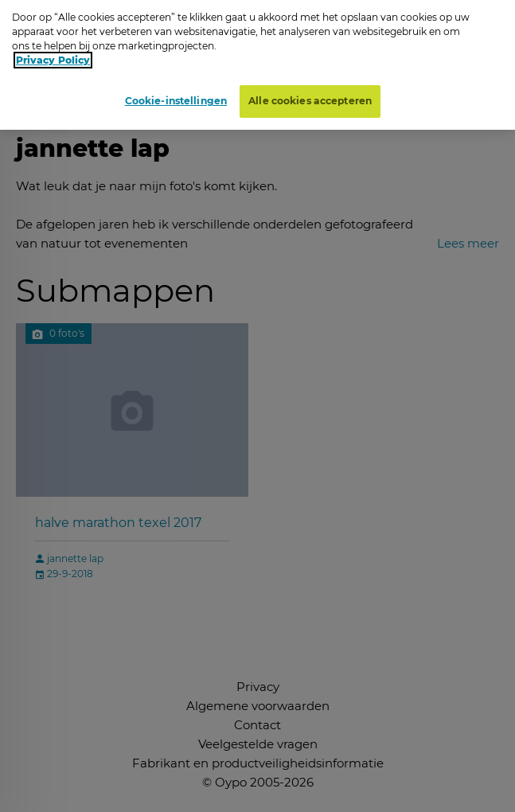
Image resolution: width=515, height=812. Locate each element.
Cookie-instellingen (176, 96)
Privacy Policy (53, 55)
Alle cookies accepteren (310, 96)
